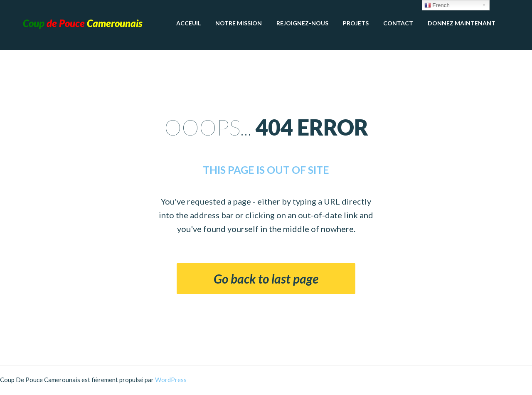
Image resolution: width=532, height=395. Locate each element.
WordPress (171, 380)
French (437, 5)
